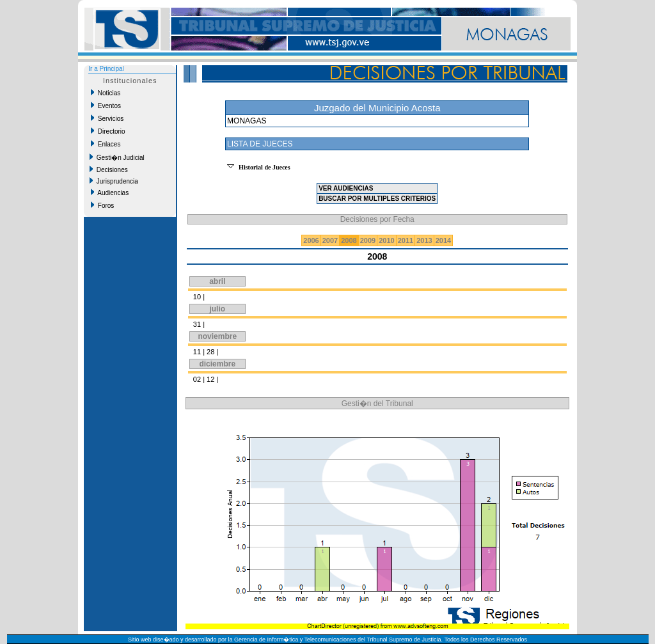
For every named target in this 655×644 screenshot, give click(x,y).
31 (197, 324)
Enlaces (106, 144)
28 (210, 352)
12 (210, 379)
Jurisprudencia (114, 181)
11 (197, 352)
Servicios (107, 118)
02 (197, 379)
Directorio (108, 131)
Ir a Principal (106, 69)
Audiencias (110, 192)
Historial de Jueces (264, 167)
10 (197, 297)
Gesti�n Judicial (117, 157)
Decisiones (108, 169)
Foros (102, 205)
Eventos (106, 106)
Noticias (106, 93)
